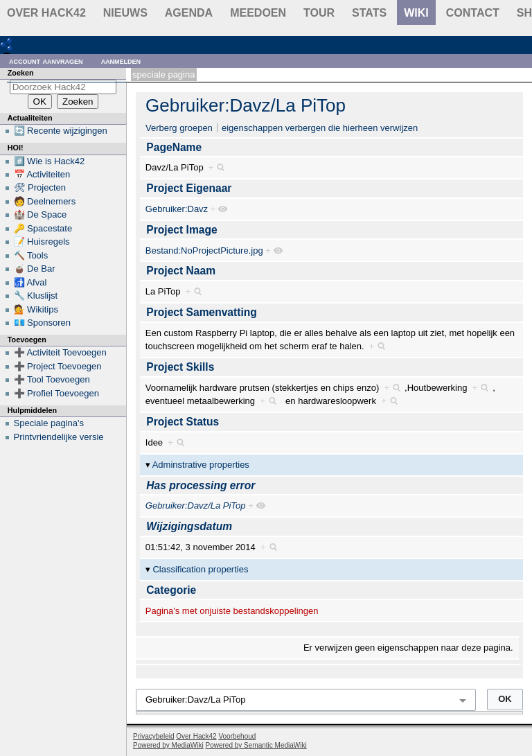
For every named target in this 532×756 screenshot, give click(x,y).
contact (473, 13)
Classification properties (200, 569)
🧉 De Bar (35, 269)
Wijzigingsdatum (189, 526)
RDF (29, 44)
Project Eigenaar (189, 188)
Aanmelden (121, 61)
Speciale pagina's (49, 423)
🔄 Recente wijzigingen (61, 131)
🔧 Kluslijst (36, 296)
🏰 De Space (41, 214)
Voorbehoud (237, 736)
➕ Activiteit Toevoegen (60, 352)
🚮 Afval (30, 282)
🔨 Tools (31, 255)
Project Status (183, 422)
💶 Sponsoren (43, 323)
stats (369, 13)
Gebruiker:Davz (177, 209)
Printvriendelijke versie (59, 437)
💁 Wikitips (36, 309)
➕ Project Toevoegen (58, 366)
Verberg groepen (179, 128)
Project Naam (181, 271)
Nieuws (125, 13)
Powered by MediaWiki (168, 745)
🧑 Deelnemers (45, 201)
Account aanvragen (46, 61)
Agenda (189, 13)
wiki (416, 13)
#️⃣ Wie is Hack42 (50, 161)
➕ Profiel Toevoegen (56, 393)
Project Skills (180, 367)
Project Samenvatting (201, 312)
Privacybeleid (153, 736)
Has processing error (201, 485)
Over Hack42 (46, 13)
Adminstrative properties (201, 465)
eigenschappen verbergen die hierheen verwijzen (320, 128)
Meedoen (258, 13)
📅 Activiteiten (42, 174)
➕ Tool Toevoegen (52, 379)
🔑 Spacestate (43, 228)
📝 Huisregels (42, 241)
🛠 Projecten (40, 187)
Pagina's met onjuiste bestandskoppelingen (232, 611)
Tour (319, 13)
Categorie (171, 590)
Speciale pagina (163, 74)
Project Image (181, 230)
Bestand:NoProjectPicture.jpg (204, 250)
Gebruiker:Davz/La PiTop (246, 105)
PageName (174, 147)
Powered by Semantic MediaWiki (256, 745)
